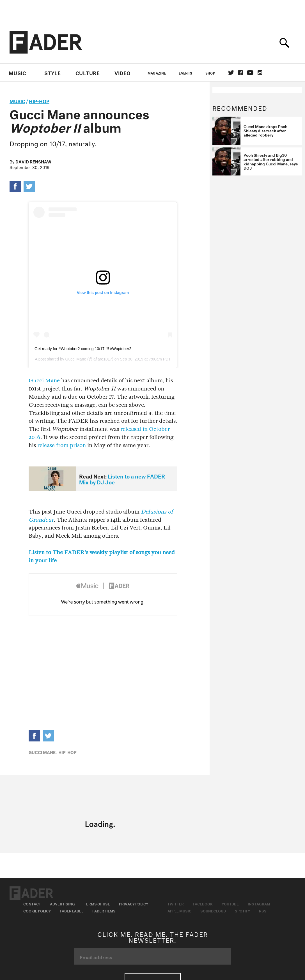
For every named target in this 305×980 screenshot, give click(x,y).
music (17, 100)
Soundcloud (213, 910)
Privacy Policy (134, 903)
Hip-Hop (39, 100)
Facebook (203, 903)
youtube (250, 73)
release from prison (62, 445)
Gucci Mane (76, 359)
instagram (260, 73)
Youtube (230, 903)
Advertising (62, 903)
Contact (32, 903)
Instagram (259, 903)
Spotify (242, 910)
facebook (240, 73)
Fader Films (104, 910)
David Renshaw (33, 161)
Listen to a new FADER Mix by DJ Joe (122, 479)
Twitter (231, 73)
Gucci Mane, (43, 752)
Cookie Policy (37, 910)
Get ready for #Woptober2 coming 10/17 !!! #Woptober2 (83, 349)
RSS (263, 910)
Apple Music (179, 910)
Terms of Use (97, 903)
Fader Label (72, 910)
